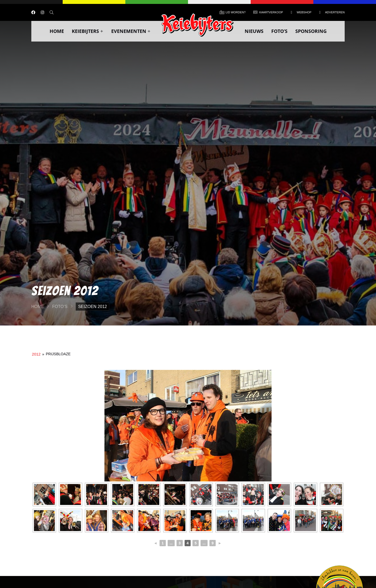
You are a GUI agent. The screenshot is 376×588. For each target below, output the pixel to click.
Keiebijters (88, 31)
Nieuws (254, 31)
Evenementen (131, 31)
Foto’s (279, 31)
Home (57, 31)
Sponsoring (311, 31)
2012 (36, 354)
